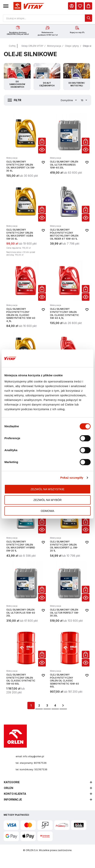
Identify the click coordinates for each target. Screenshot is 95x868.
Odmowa (47, 511)
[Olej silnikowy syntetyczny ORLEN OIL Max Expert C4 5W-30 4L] (26, 146)
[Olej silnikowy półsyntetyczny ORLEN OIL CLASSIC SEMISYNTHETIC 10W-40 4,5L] (26, 295)
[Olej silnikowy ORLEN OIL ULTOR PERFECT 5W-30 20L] (69, 592)
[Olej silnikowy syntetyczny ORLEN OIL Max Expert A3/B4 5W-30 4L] (26, 220)
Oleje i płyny (72, 46)
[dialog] (80, 6)
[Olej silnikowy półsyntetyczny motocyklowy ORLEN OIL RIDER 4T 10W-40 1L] (69, 220)
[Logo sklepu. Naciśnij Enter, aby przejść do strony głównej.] (28, 6)
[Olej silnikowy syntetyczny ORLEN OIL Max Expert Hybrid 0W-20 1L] (26, 526)
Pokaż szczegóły (72, 478)
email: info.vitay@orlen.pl (30, 757)
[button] (6, 6)
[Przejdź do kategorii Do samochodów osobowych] (17, 77)
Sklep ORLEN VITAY (32, 46)
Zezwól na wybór (48, 500)
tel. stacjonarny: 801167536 (31, 763)
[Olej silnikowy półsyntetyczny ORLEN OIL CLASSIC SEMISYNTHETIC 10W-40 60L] (69, 661)
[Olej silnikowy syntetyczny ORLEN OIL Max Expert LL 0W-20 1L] (69, 526)
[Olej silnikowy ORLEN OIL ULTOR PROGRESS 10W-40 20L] (69, 146)
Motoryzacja (54, 46)
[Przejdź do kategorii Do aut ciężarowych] (47, 77)
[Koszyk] (88, 6)
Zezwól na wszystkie (48, 489)
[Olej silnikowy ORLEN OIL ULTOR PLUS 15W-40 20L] (26, 592)
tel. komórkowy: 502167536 (32, 770)
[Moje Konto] (72, 6)
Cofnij (12, 46)
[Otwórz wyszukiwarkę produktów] (47, 18)
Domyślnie (67, 101)
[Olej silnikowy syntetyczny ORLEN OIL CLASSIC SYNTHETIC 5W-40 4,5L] (69, 295)
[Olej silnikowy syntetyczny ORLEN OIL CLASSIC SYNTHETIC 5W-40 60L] (26, 661)
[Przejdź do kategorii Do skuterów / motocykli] (77, 77)
